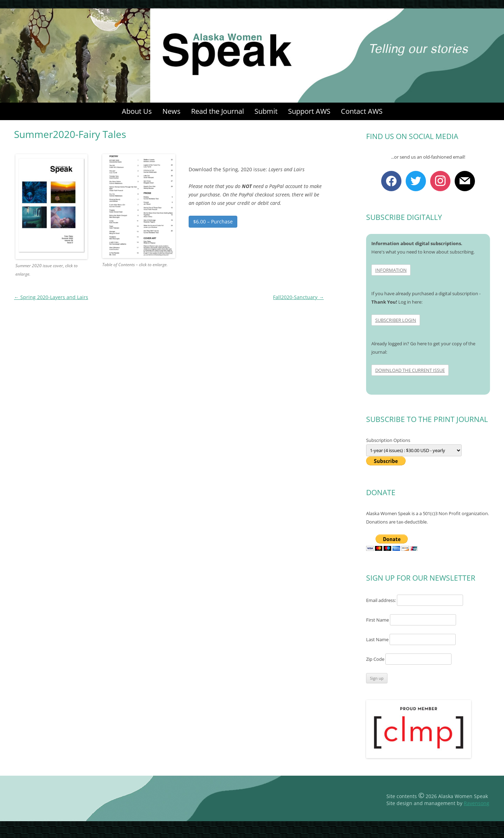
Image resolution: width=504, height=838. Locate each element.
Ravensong (477, 803)
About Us (137, 111)
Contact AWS (362, 111)
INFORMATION (391, 270)
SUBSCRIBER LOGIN (396, 320)
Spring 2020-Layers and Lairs (51, 297)
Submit (266, 111)
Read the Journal (218, 111)
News (171, 111)
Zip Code (375, 659)
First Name (377, 620)
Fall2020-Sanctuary (298, 297)
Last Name (377, 639)
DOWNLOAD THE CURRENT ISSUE (410, 370)
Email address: (381, 600)
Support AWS (309, 111)
